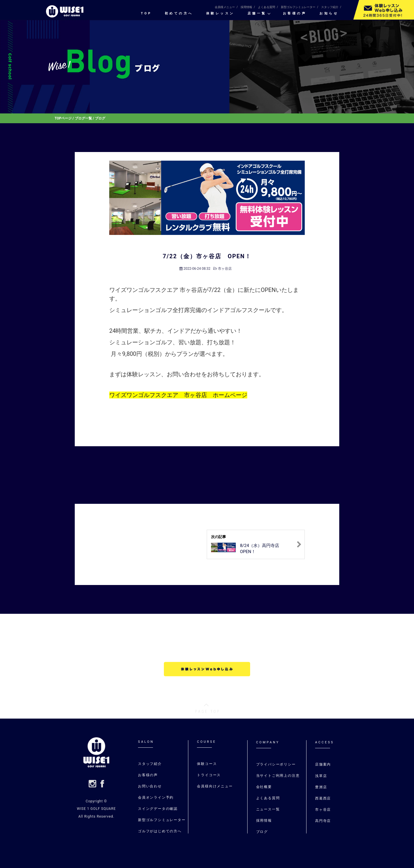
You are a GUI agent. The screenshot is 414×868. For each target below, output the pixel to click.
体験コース (207, 764)
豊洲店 (321, 787)
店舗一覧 (257, 14)
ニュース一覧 (268, 809)
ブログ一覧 (83, 118)
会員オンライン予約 (156, 797)
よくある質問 (267, 7)
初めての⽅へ (179, 14)
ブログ (262, 832)
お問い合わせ (150, 786)
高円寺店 (323, 821)
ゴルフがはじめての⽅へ (160, 831)
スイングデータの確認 (158, 809)
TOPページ (63, 118)
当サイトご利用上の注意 (278, 776)
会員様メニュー (225, 7)
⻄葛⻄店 (323, 798)
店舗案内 (323, 764)
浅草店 (322, 776)
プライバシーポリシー (276, 764)
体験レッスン (220, 14)
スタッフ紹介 (330, 7)
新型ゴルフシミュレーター (298, 7)
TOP (146, 14)
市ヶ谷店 (225, 269)
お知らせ (329, 14)
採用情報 (246, 7)
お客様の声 (295, 14)
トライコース (209, 775)
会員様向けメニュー (215, 786)
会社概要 (264, 787)
